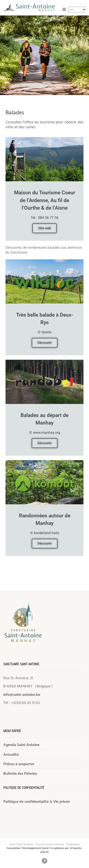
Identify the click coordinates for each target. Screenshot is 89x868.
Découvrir (45, 343)
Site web (44, 228)
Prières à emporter (19, 764)
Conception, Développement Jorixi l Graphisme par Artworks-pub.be (44, 850)
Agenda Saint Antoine (21, 745)
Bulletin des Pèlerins (20, 773)
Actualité (11, 754)
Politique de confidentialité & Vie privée (37, 801)
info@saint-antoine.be (22, 694)
